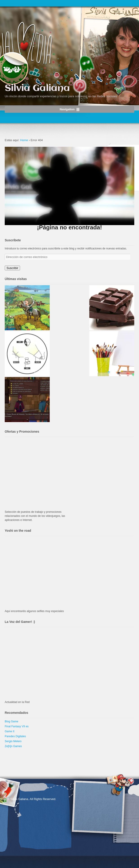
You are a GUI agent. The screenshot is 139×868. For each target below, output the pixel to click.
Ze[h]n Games (13, 746)
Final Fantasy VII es (17, 726)
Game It (10, 731)
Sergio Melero (13, 741)
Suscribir (12, 268)
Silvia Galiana (37, 88)
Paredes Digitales (15, 736)
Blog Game (11, 721)
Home (24, 140)
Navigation (67, 109)
